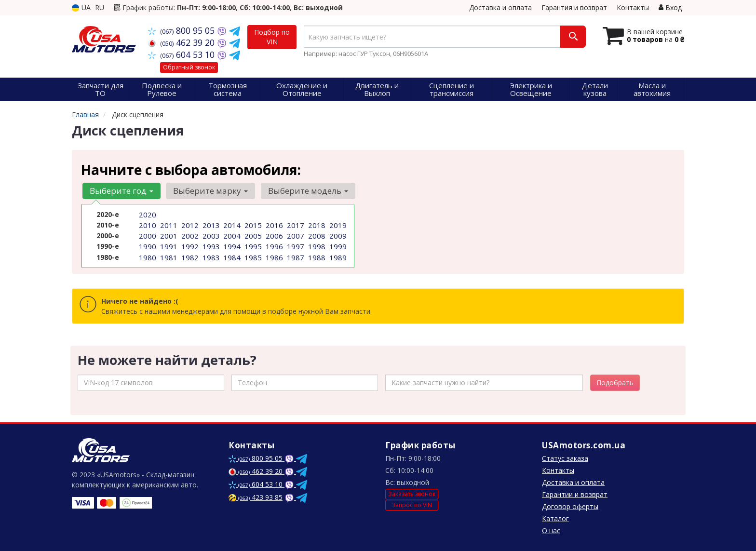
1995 (252, 245)
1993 (210, 245)
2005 (252, 235)
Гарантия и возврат (574, 7)
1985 (252, 255)
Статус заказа (565, 458)
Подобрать (615, 383)
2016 (273, 224)
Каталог (555, 518)
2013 (210, 224)
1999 (337, 245)
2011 (168, 224)
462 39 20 (182, 42)
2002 (189, 235)
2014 (231, 224)
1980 (147, 255)
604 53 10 (182, 54)
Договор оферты (570, 506)
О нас (551, 531)
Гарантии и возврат (575, 494)
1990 (147, 245)
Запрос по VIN (412, 505)
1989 (337, 255)
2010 (147, 224)
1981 (168, 255)
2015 (252, 224)
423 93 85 (256, 497)
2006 (273, 235)
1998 (316, 245)
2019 (337, 224)
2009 (337, 235)
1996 (273, 245)
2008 (316, 235)
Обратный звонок (189, 67)
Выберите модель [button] (304, 191)
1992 (189, 245)
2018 (316, 224)
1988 (316, 255)
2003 (210, 235)
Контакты (633, 7)
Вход (670, 7)
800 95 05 (182, 30)
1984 (231, 255)
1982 (189, 255)
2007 (295, 235)
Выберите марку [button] (208, 191)
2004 (231, 235)
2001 (168, 235)
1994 (231, 245)
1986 (273, 255)
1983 (210, 255)
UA (81, 7)
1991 (168, 245)
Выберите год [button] (121, 191)
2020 (147, 214)
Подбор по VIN (272, 37)
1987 (295, 255)
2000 (147, 235)
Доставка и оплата (500, 7)
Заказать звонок (412, 494)
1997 (295, 245)
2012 (189, 224)
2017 (295, 224)
